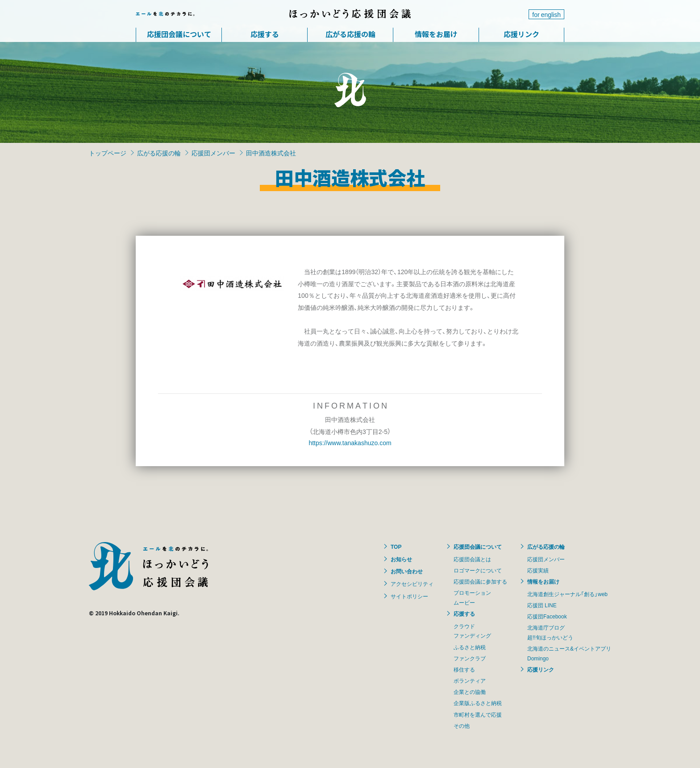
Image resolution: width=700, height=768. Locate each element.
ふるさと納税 (470, 647)
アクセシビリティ (412, 584)
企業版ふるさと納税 (478, 703)
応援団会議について (179, 34)
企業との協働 (470, 692)
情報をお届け (436, 34)
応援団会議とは (472, 559)
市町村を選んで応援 (478, 714)
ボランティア (470, 680)
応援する (265, 34)
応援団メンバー (213, 153)
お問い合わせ (407, 571)
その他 (462, 726)
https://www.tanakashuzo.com (350, 442)
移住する (464, 669)
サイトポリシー (409, 596)
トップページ (108, 153)
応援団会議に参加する (480, 581)
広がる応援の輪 (350, 34)
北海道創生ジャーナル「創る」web (567, 594)
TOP (396, 547)
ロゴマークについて (478, 570)
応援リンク (521, 34)
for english (546, 14)
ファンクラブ (470, 658)
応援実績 (538, 570)
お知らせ (401, 559)
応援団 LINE (542, 605)
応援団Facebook (547, 616)
